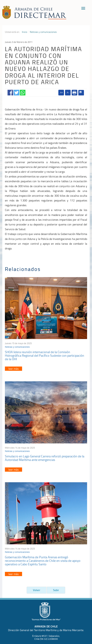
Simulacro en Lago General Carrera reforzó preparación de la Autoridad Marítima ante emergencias (45, 458)
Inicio (25, 32)
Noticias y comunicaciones (43, 32)
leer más (13, 369)
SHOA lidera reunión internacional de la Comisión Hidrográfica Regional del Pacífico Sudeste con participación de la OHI (45, 355)
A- (68, 93)
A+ (62, 93)
